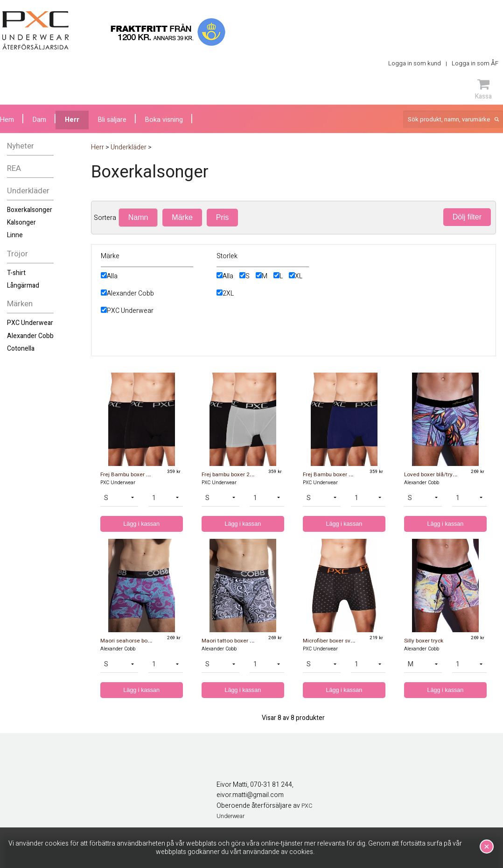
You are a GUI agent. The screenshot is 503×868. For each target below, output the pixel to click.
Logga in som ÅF (475, 63)
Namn (138, 217)
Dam (39, 120)
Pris (223, 217)
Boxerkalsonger (30, 210)
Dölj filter (467, 217)
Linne (15, 235)
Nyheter (21, 146)
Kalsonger (21, 222)
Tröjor (17, 254)
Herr (72, 120)
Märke (182, 217)
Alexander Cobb (30, 336)
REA (14, 168)
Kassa (483, 89)
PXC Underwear (30, 323)
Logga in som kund (415, 63)
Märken (20, 304)
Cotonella (21, 349)
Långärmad (23, 286)
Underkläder (28, 191)
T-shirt (16, 273)
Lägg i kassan (141, 524)
